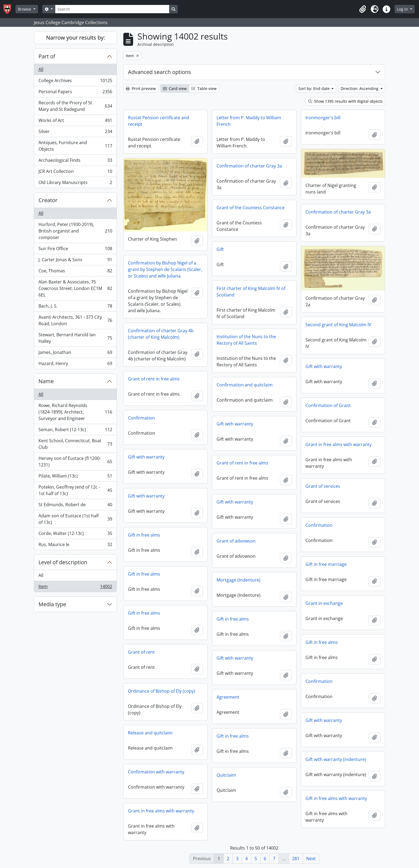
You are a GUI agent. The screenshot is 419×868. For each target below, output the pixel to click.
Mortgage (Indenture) (238, 580)
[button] (363, 9)
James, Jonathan (75, 354)
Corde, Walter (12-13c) (75, 535)
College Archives (75, 82)
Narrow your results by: (75, 38)
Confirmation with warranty (156, 772)
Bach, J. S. (75, 307)
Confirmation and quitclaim (245, 385)
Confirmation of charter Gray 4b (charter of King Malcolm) (161, 334)
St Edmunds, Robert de (75, 506)
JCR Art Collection (75, 172)
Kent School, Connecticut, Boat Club (75, 444)
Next (311, 859)
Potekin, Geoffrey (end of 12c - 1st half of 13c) (75, 490)
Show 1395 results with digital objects (345, 101)
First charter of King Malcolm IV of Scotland (251, 292)
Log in (403, 9)
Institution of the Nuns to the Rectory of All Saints (246, 340)
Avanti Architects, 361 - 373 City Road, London (75, 320)
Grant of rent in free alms (154, 379)
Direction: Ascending (360, 88)
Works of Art (75, 122)
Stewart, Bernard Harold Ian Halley (75, 338)
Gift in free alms (144, 535)
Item (75, 588)
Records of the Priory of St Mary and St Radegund (75, 106)
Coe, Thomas (75, 272)
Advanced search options (159, 72)
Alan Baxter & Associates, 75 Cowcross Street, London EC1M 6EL (75, 288)
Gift (220, 249)
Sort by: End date (315, 88)
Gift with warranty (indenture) (336, 759)
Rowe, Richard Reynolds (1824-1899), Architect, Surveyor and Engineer (75, 412)
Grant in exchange (324, 603)
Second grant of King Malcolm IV (338, 325)
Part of (47, 56)
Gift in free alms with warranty (336, 798)
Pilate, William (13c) (75, 477)
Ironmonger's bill (323, 118)
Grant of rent (141, 652)
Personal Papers (75, 93)
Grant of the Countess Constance (251, 208)
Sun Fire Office (75, 250)
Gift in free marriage (326, 564)
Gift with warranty (324, 366)
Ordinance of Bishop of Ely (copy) (162, 691)
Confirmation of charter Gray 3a (249, 166)
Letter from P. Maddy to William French (249, 121)
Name (46, 381)
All (41, 69)
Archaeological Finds (75, 161)
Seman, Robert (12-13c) (75, 431)
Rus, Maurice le (75, 546)
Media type (52, 604)
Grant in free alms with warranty (339, 444)
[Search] (112, 9)
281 (296, 859)
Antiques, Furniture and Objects (75, 146)
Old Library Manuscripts (75, 183)
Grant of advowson (236, 541)
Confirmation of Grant (328, 405)
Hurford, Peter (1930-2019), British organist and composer (75, 231)
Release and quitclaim (150, 733)
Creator (48, 200)
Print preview (141, 88)
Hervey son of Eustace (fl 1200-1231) (75, 462)
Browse (25, 9)
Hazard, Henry (75, 364)
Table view (204, 88)
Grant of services (323, 486)
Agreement (228, 697)
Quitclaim (226, 775)
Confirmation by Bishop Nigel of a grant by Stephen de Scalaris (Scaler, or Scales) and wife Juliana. (165, 269)
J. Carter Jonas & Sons (75, 261)
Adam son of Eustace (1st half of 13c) (75, 519)
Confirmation (141, 418)
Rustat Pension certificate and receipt (159, 121)
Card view (175, 88)
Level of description (63, 562)
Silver (75, 133)
